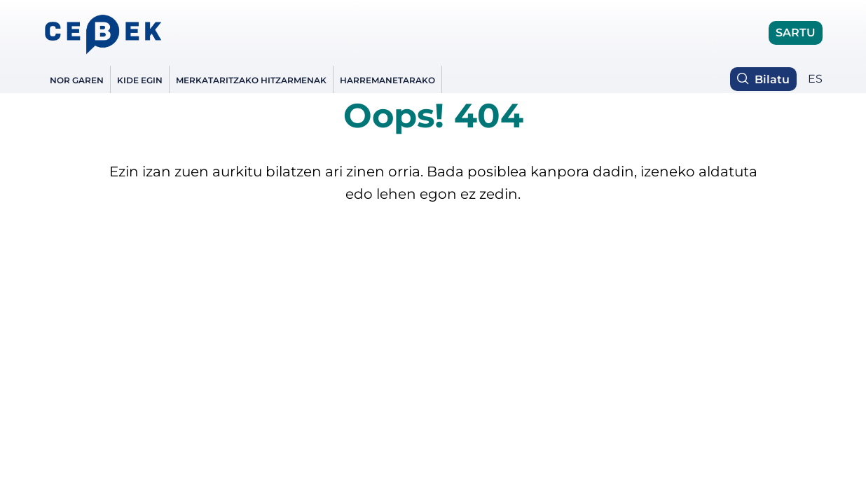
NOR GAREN (77, 80)
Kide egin (140, 80)
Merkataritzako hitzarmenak (251, 80)
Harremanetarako (387, 80)
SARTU (796, 33)
